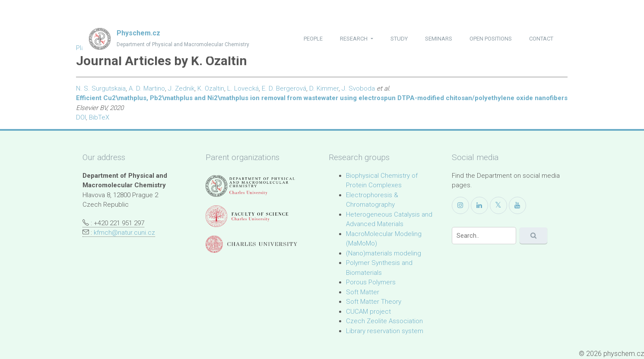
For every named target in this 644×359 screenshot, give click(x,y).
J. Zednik (181, 88)
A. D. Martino (147, 88)
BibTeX (99, 117)
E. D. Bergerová (284, 88)
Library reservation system (385, 331)
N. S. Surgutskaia (101, 88)
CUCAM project (368, 312)
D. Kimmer (324, 88)
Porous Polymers (371, 282)
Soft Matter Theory (374, 302)
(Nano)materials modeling (384, 253)
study (399, 39)
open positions (491, 39)
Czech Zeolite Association (384, 321)
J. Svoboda (358, 88)
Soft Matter (363, 292)
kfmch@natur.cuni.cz (124, 233)
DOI (81, 117)
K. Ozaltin (211, 88)
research (354, 39)
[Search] (484, 236)
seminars (439, 39)
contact (541, 39)
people (313, 39)
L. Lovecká (243, 88)
